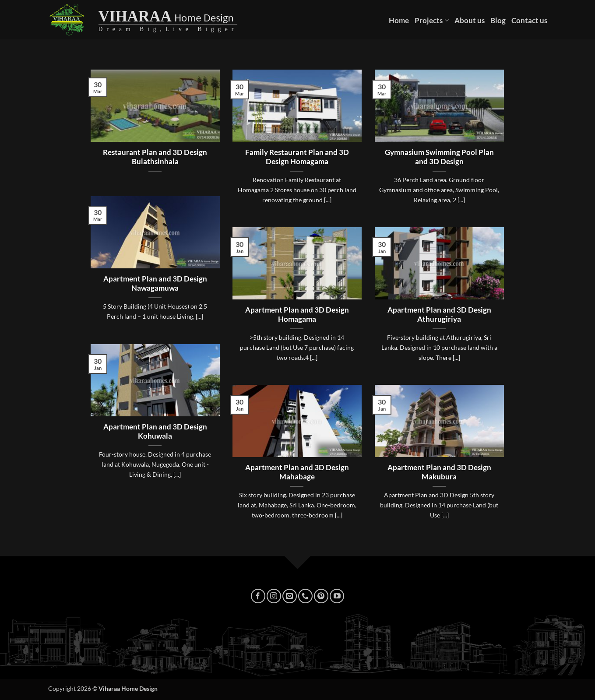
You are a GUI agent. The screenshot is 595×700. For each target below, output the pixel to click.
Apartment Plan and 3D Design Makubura (439, 472)
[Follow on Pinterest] (321, 596)
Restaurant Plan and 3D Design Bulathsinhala (155, 157)
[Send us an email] (290, 596)
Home (399, 20)
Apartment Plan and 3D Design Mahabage (297, 472)
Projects (431, 20)
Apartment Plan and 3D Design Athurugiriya (439, 315)
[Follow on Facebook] (258, 596)
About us (470, 20)
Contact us (529, 20)
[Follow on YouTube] (337, 596)
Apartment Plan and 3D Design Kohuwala (155, 432)
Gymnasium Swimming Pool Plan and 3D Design (439, 157)
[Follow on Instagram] (274, 596)
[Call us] (305, 596)
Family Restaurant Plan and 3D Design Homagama (297, 157)
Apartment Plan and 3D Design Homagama (297, 315)
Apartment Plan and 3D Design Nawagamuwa (155, 284)
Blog (498, 20)
